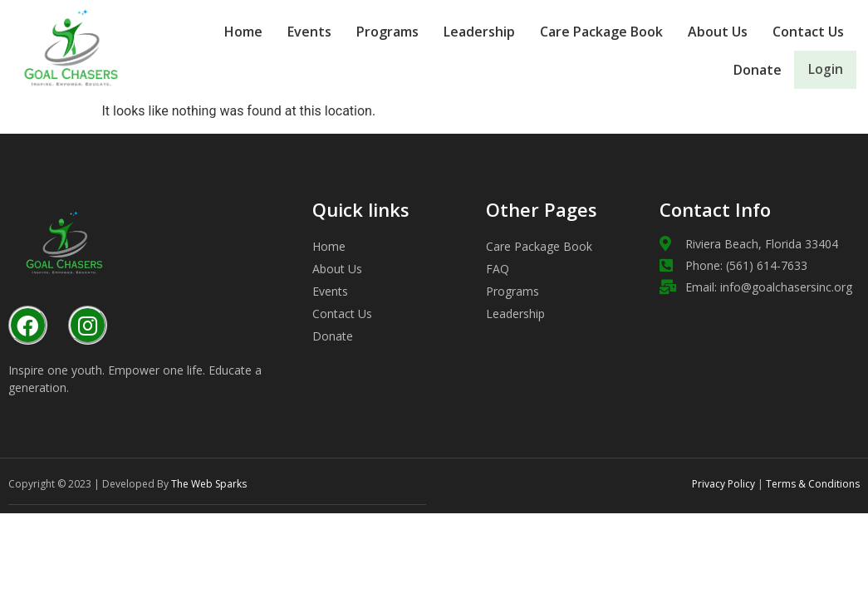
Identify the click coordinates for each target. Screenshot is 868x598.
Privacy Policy (723, 484)
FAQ (498, 269)
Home (243, 32)
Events (309, 32)
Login (814, 70)
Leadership (479, 32)
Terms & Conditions (812, 484)
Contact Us (808, 32)
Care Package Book (601, 32)
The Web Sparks (209, 484)
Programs (387, 32)
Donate (736, 70)
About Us (718, 32)
